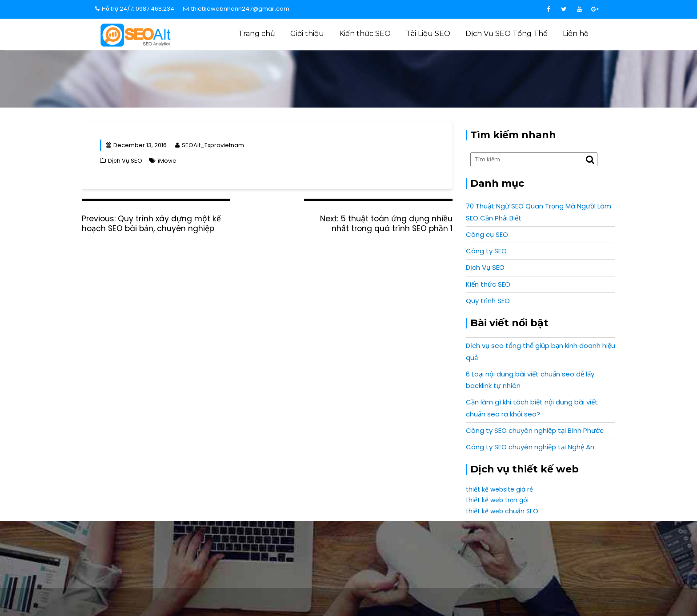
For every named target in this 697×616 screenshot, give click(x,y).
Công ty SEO (486, 251)
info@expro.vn (175, 550)
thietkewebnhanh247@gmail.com (236, 9)
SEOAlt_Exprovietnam (210, 145)
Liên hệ (576, 34)
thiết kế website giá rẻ (499, 489)
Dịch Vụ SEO (445, 74)
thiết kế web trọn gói (497, 500)
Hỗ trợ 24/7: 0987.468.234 (135, 9)
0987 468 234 (522, 550)
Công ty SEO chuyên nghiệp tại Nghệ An (530, 447)
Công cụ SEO (487, 234)
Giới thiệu (307, 34)
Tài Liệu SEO (428, 34)
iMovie (167, 161)
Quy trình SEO (488, 301)
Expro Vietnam (571, 596)
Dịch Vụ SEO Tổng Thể (507, 34)
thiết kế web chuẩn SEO (502, 511)
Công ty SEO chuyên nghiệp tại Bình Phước (535, 430)
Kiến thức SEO (365, 34)
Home (412, 74)
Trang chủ (257, 34)
